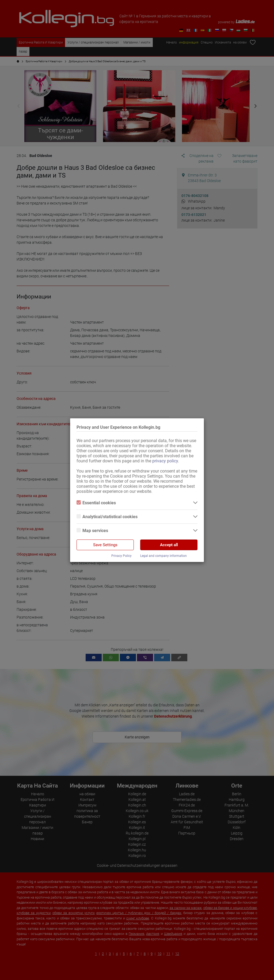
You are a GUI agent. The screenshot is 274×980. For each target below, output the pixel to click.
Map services (92, 531)
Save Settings (105, 545)
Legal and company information (163, 556)
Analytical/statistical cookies (107, 517)
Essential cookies (96, 503)
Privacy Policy (121, 556)
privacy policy (165, 461)
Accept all (169, 545)
